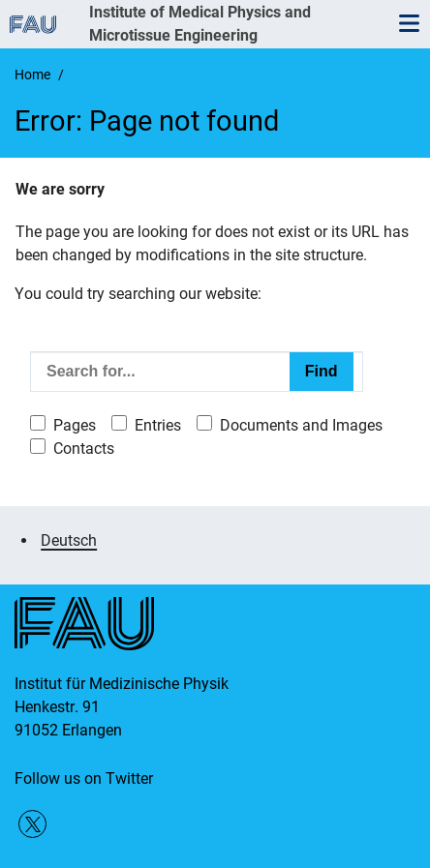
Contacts (84, 449)
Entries (158, 425)
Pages (75, 425)
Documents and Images (301, 425)
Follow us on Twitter (84, 778)
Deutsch (69, 540)
